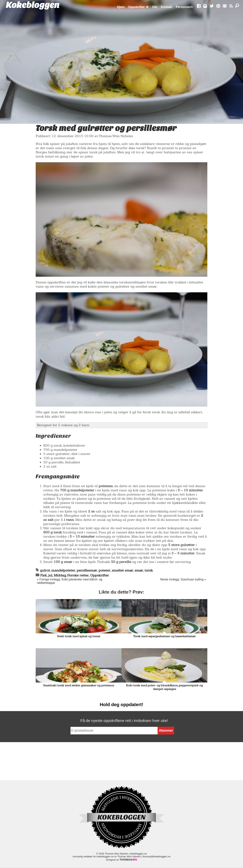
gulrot (45, 570)
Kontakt (167, 7)
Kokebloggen (33, 5)
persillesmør (87, 570)
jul (50, 575)
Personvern (184, 7)
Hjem (121, 7)
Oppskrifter (136, 7)
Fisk (43, 575)
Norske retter (78, 575)
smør (139, 570)
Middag (60, 575)
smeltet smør (122, 570)
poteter (104, 570)
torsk (149, 570)
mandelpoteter (63, 570)
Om (155, 7)
